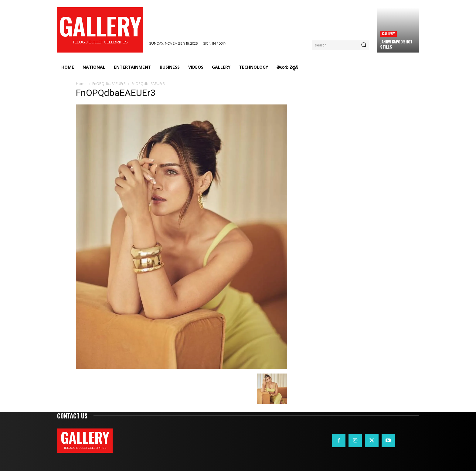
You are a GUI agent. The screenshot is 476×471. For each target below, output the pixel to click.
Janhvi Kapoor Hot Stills (396, 44)
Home (81, 84)
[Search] (364, 45)
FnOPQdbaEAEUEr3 (109, 84)
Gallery (388, 34)
